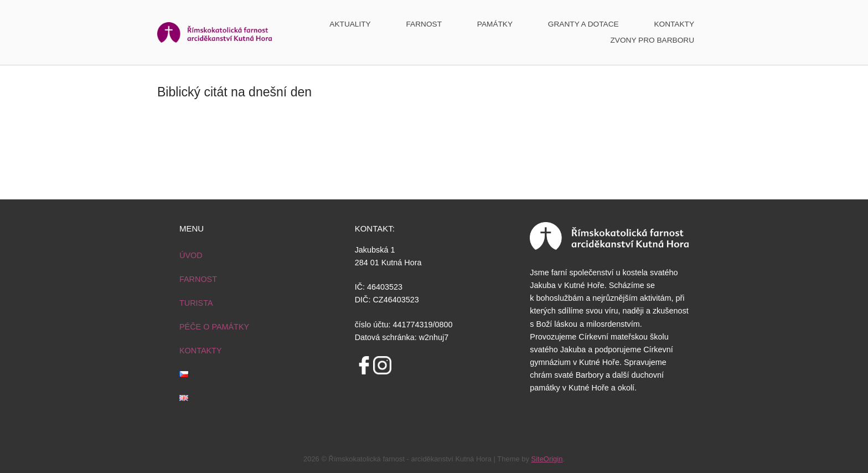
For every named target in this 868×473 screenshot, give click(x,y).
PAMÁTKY (495, 24)
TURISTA (196, 303)
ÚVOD (191, 255)
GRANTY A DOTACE (583, 24)
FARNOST (424, 24)
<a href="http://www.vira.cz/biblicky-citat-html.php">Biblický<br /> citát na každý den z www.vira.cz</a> (434, 164)
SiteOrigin (547, 459)
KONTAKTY (674, 24)
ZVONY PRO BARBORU (652, 40)
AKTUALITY (350, 24)
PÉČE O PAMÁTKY (214, 327)
